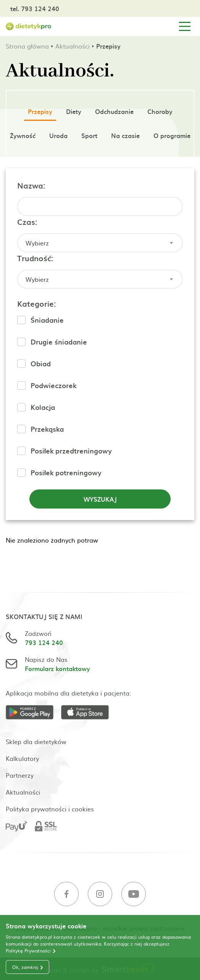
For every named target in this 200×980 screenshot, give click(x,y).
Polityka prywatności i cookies (50, 809)
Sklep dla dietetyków (36, 741)
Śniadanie (47, 320)
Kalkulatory (22, 758)
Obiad (41, 363)
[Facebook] (66, 895)
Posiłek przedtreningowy (71, 451)
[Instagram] (100, 895)
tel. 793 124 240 (35, 8)
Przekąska (47, 429)
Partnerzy (20, 775)
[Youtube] (134, 895)
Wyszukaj (100, 499)
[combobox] (100, 243)
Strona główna (27, 46)
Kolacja (43, 407)
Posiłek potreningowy (66, 472)
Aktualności (73, 46)
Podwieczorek (53, 385)
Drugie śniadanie (59, 342)
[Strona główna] (29, 27)
